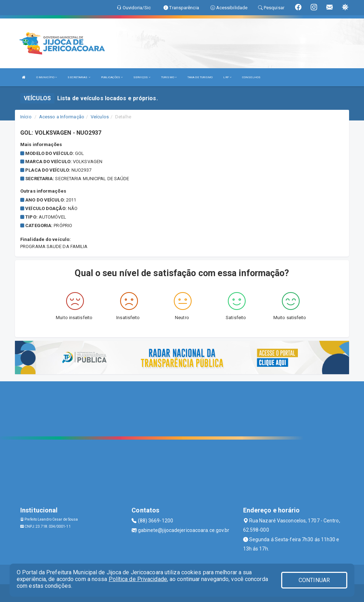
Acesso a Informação (62, 117)
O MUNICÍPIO (47, 77)
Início (26, 117)
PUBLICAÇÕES (112, 77)
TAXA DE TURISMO (200, 77)
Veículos (100, 117)
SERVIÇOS (142, 77)
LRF (227, 77)
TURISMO (169, 77)
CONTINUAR (314, 580)
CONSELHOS (251, 77)
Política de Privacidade (138, 579)
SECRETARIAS (79, 77)
